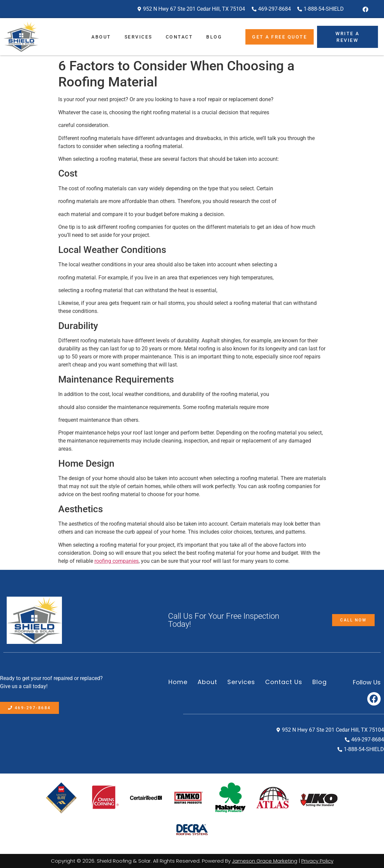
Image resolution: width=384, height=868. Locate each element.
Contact (179, 37)
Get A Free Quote (280, 37)
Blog (214, 37)
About (101, 37)
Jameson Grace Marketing (265, 861)
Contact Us (284, 682)
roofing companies (117, 561)
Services (138, 37)
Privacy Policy (317, 861)
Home (178, 682)
